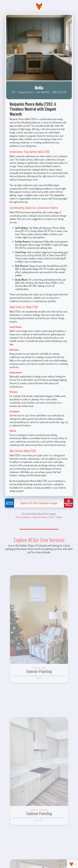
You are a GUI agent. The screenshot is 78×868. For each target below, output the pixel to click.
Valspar (59, 517)
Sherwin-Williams (23, 517)
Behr (52, 517)
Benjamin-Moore (40, 517)
